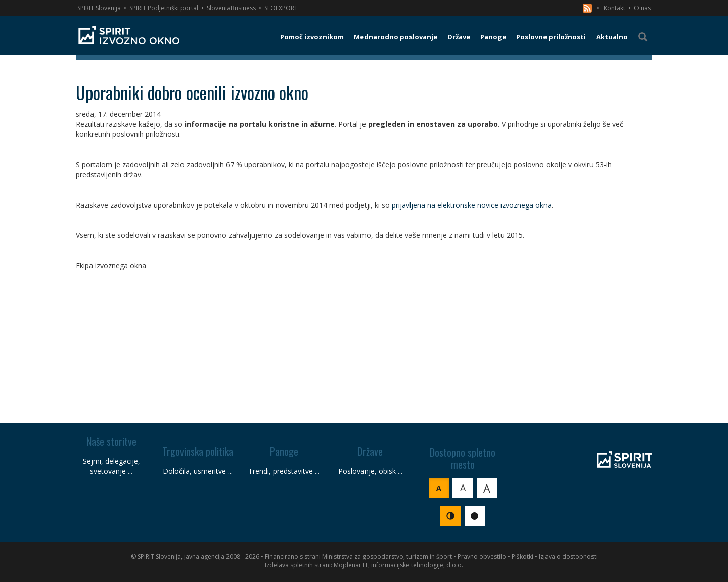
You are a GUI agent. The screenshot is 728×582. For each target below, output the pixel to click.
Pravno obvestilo (482, 556)
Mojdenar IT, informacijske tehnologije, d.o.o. (398, 565)
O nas (642, 8)
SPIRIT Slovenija (99, 8)
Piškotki (522, 556)
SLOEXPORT (281, 8)
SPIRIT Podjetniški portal (164, 8)
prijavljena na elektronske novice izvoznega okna (472, 205)
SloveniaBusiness (231, 8)
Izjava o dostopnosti (568, 556)
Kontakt (615, 8)
